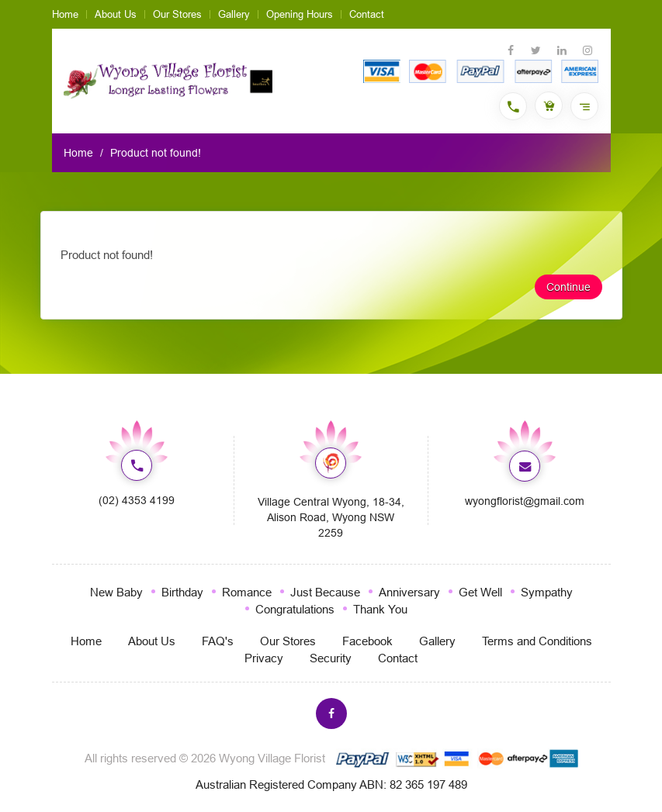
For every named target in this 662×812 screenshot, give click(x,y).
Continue (568, 287)
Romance (247, 592)
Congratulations (295, 609)
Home (65, 14)
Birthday (182, 592)
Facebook (367, 641)
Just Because (325, 592)
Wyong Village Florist (272, 758)
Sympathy (547, 592)
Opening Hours (300, 14)
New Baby (116, 592)
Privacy (264, 658)
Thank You (380, 609)
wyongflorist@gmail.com (525, 501)
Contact (367, 14)
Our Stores (177, 14)
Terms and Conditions (537, 641)
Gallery (234, 14)
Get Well (480, 592)
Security (331, 658)
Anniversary (409, 592)
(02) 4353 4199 (137, 500)
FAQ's (218, 641)
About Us (116, 14)
